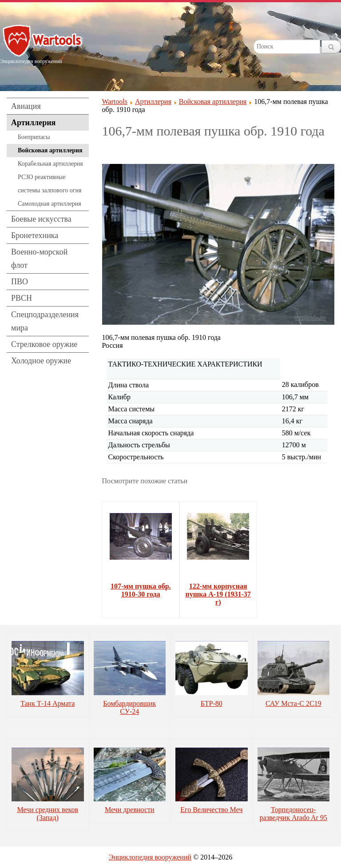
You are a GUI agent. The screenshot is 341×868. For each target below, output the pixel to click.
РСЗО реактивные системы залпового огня (50, 184)
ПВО (20, 282)
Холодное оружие (41, 361)
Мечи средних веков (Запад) (48, 814)
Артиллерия (33, 123)
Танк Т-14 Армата (48, 703)
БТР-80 (212, 703)
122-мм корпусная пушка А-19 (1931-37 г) (218, 594)
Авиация (26, 106)
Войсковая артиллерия (50, 150)
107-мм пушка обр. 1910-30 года (141, 590)
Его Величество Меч (211, 810)
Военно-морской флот (39, 259)
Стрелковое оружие (44, 344)
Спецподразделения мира (45, 321)
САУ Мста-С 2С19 (293, 703)
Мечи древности (130, 810)
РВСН (22, 298)
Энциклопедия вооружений (150, 857)
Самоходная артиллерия (50, 204)
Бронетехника (35, 235)
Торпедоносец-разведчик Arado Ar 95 (293, 814)
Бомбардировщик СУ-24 (129, 707)
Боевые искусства (41, 219)
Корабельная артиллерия (50, 164)
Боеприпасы (34, 137)
